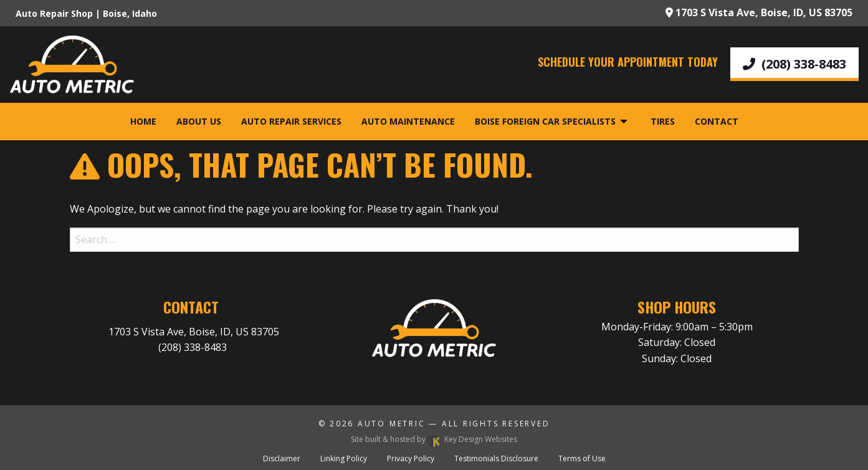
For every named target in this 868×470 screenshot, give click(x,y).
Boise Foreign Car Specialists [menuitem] (545, 121)
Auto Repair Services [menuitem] (291, 121)
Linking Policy (344, 458)
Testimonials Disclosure (496, 458)
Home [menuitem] (143, 121)
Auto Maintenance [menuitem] (408, 121)
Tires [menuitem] (663, 121)
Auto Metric (392, 424)
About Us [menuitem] (199, 121)
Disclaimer (282, 458)
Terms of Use (582, 458)
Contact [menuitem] (717, 121)
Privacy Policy (411, 458)
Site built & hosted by (434, 439)
